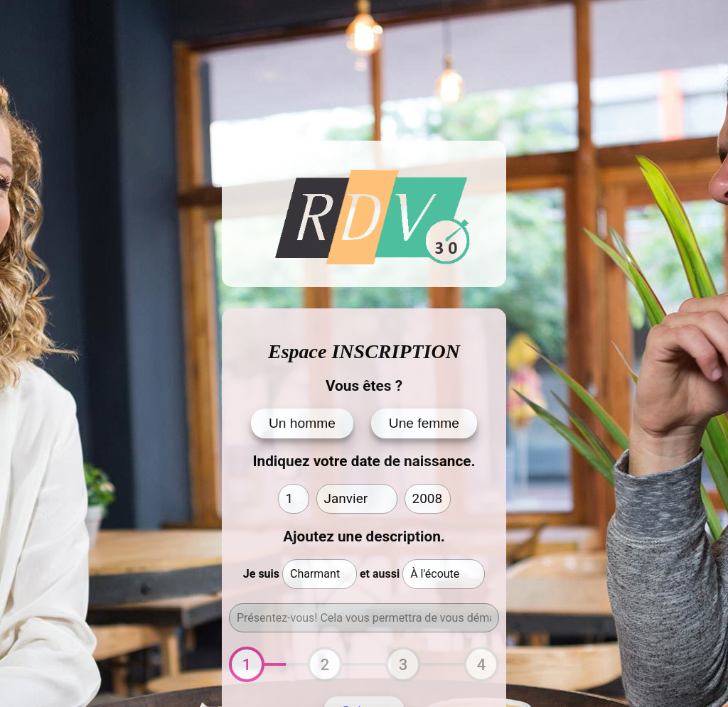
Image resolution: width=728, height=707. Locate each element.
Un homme (302, 423)
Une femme (424, 423)
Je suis (261, 574)
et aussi (380, 574)
